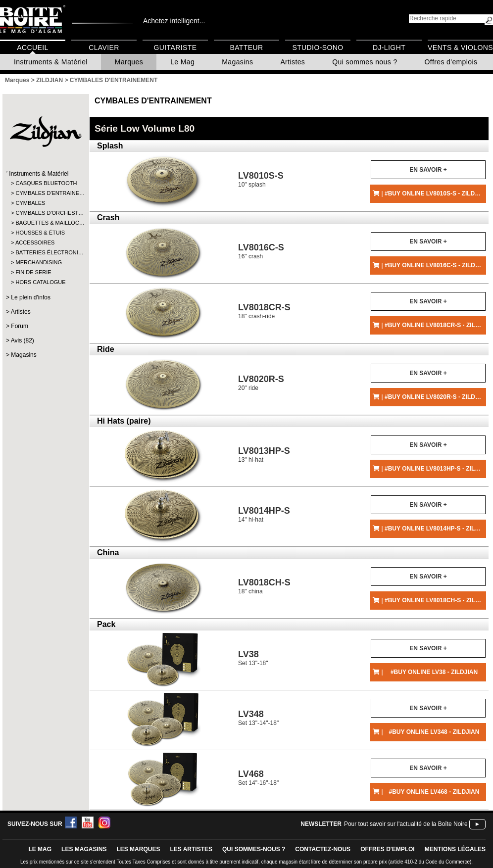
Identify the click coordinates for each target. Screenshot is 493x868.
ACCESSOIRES (35, 242)
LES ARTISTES (191, 849)
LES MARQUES (138, 849)
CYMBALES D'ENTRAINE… (45, 193)
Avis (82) (23, 340)
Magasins (237, 62)
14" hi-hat (264, 514)
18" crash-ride (264, 311)
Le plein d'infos (31, 297)
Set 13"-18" (253, 658)
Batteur (246, 48)
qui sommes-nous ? (254, 849)
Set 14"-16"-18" (258, 778)
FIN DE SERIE (33, 272)
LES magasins (84, 849)
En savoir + (428, 170)
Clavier (104, 48)
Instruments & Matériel (51, 62)
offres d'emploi (388, 849)
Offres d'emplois (451, 62)
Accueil (32, 48)
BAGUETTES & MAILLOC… (45, 223)
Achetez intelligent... (174, 21)
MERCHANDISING (39, 262)
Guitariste (175, 48)
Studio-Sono (318, 48)
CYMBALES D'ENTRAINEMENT (153, 101)
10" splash (261, 179)
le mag (40, 849)
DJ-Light (389, 48)
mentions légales (455, 849)
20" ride (261, 383)
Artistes (293, 62)
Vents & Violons (460, 48)
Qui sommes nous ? (365, 62)
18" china (264, 586)
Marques (129, 62)
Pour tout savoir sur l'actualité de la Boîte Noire (406, 824)
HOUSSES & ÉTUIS (40, 233)
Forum (20, 326)
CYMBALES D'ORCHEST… (45, 213)
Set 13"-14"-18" (258, 718)
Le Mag (182, 62)
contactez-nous (323, 849)
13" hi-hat (264, 455)
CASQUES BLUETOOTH (45, 183)
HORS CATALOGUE (40, 282)
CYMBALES (30, 203)
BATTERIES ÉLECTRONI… (45, 252)
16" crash (261, 251)
